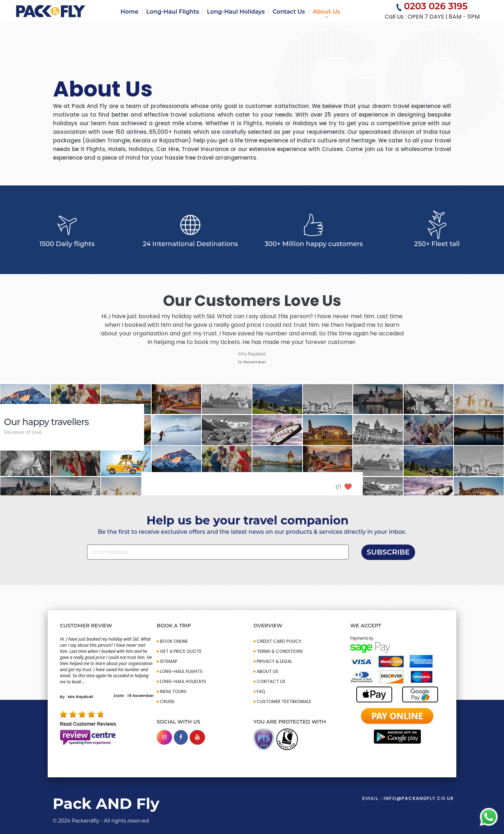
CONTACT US (271, 681)
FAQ (261, 691)
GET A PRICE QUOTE (181, 651)
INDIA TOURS (173, 691)
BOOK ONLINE (174, 641)
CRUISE (167, 701)
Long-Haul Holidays (236, 12)
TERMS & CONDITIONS (280, 651)
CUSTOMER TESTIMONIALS (284, 701)
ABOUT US (267, 671)
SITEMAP (169, 661)
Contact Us (289, 12)
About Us (327, 12)
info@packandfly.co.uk (419, 798)
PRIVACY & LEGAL (274, 661)
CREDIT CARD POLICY (279, 641)
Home (129, 12)
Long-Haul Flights (173, 12)
